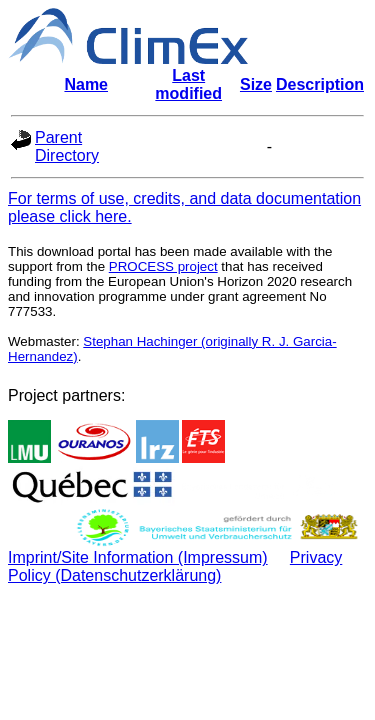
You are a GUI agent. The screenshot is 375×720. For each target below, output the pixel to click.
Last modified (188, 84)
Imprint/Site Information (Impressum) (138, 557)
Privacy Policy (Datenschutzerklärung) (175, 566)
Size (256, 84)
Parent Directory (67, 146)
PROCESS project (163, 266)
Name (86, 84)
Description (320, 84)
